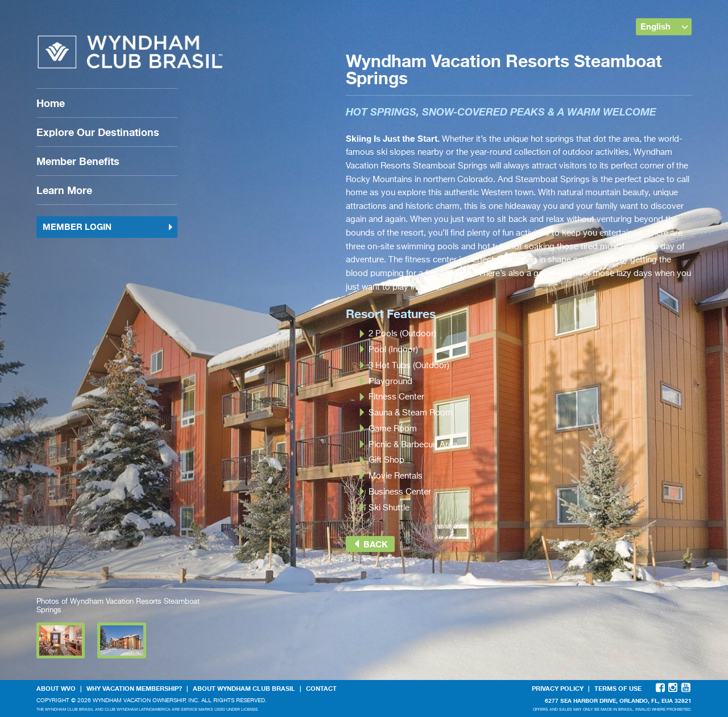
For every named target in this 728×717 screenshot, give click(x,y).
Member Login (108, 226)
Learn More (64, 190)
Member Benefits (78, 161)
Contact (321, 688)
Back (370, 544)
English (665, 26)
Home (51, 103)
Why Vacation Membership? (134, 688)
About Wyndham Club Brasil (244, 688)
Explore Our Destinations (98, 132)
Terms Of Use (618, 688)
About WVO (56, 688)
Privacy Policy (558, 688)
